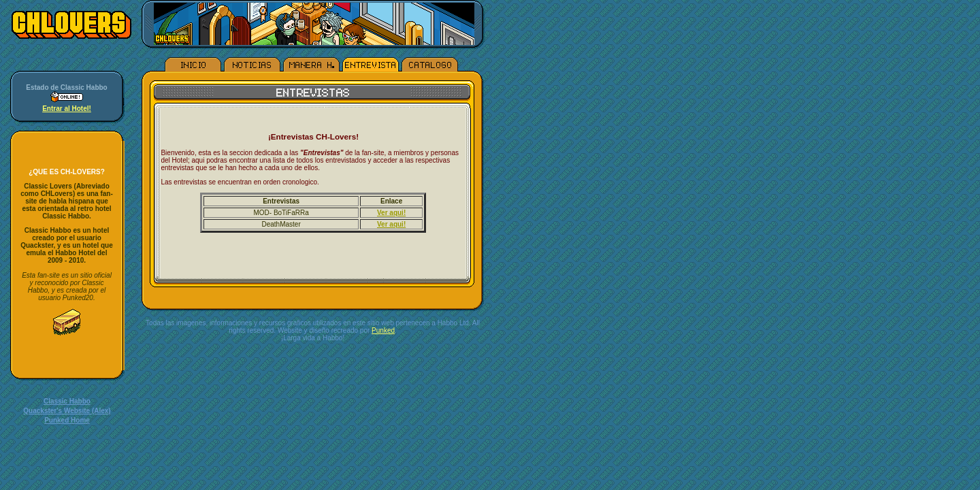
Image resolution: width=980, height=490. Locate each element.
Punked (383, 330)
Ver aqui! (391, 213)
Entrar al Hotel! (67, 109)
